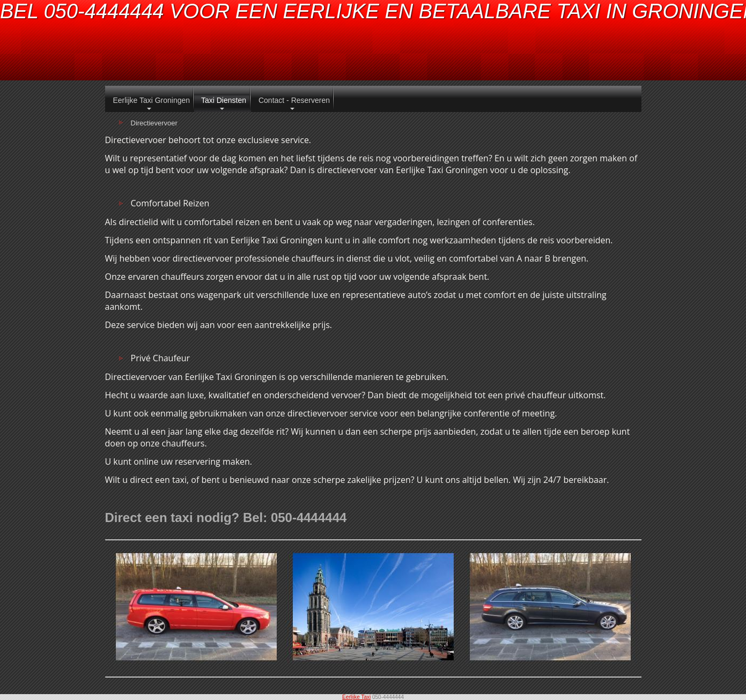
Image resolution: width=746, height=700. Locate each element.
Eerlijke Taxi (356, 697)
